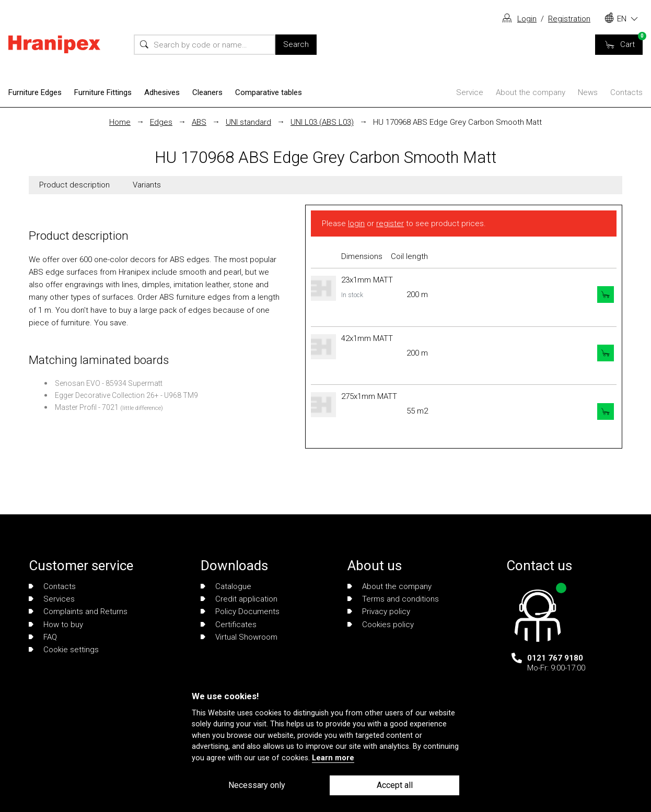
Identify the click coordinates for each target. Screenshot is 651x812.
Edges (161, 122)
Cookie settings (64, 650)
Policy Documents (240, 611)
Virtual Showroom (239, 637)
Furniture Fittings (103, 92)
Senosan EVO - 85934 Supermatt (109, 383)
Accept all (395, 785)
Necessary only (257, 785)
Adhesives (162, 92)
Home (120, 122)
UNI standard (248, 122)
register (390, 223)
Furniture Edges (35, 92)
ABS (199, 122)
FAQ (43, 637)
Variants (147, 185)
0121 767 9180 (555, 658)
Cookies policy (381, 625)
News (588, 92)
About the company (531, 92)
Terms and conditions (393, 599)
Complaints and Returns (78, 611)
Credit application (239, 599)
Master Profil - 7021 (87, 407)
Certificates (229, 625)
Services (52, 599)
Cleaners (207, 92)
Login (527, 19)
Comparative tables (269, 92)
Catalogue (226, 586)
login (356, 223)
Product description (74, 185)
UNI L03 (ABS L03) (322, 122)
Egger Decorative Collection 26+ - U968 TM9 (126, 395)
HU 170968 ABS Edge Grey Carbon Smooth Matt (457, 122)
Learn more (333, 758)
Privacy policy (379, 611)
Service (470, 92)
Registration (569, 19)
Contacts (626, 92)
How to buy (56, 625)
